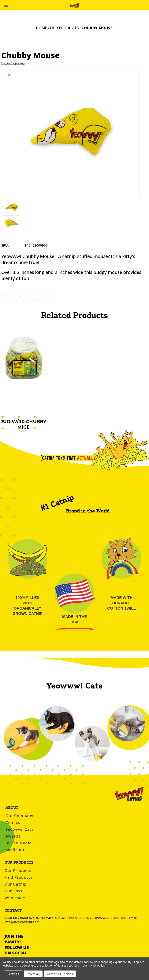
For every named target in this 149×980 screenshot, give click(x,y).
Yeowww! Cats (20, 829)
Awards (13, 836)
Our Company (19, 816)
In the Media (19, 843)
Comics (13, 822)
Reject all (33, 974)
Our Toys (13, 891)
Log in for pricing (13, 63)
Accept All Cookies (60, 974)
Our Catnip (16, 884)
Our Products (18, 870)
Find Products (19, 877)
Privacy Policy (96, 965)
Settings (13, 974)
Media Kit (15, 850)
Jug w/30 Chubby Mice (24, 424)
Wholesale (15, 898)
